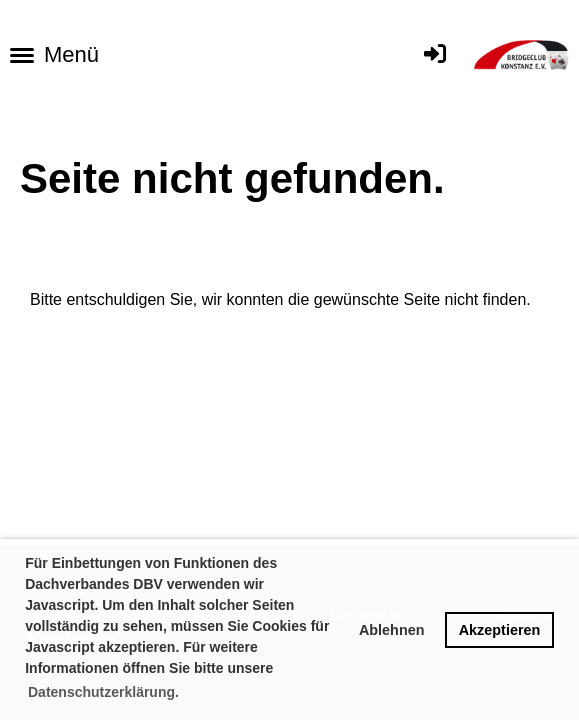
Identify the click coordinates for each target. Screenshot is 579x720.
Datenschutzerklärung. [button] (103, 692)
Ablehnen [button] (392, 630)
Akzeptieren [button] (500, 630)
